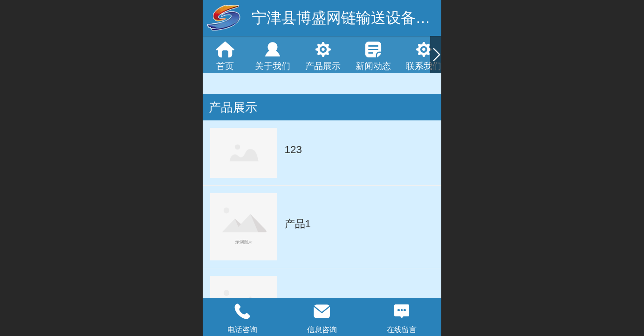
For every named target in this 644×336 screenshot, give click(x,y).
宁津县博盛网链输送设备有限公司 (363, 18)
